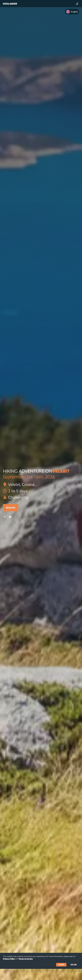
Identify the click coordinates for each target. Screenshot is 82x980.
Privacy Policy (9, 959)
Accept (61, 965)
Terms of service (26, 959)
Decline (74, 965)
